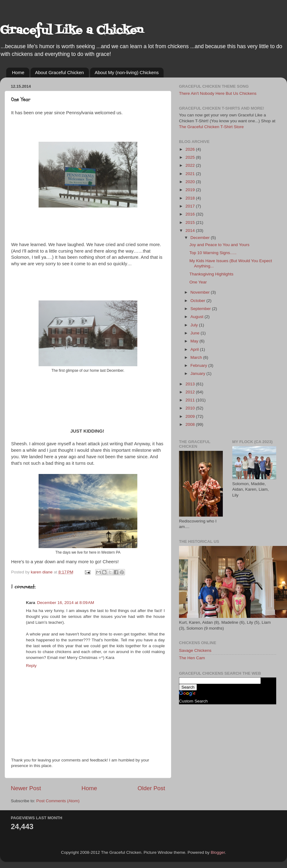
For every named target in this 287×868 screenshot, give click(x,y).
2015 (191, 222)
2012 (191, 392)
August (198, 317)
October (198, 301)
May (195, 341)
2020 (191, 182)
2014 (191, 231)
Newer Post (26, 788)
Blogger (218, 852)
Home (18, 72)
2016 (191, 214)
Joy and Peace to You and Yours (219, 245)
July (195, 325)
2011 (191, 400)
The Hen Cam (192, 658)
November (201, 292)
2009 (191, 416)
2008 (191, 424)
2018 (191, 198)
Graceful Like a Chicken (72, 31)
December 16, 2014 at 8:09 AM (66, 603)
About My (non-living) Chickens (127, 72)
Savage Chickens (195, 650)
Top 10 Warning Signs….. (213, 253)
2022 (191, 165)
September (201, 309)
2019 (191, 190)
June (195, 333)
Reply (31, 666)
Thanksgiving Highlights (212, 274)
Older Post (151, 788)
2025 (191, 157)
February (199, 365)
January (198, 373)
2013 (191, 384)
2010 (191, 408)
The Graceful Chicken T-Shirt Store (211, 127)
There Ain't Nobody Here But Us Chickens (218, 93)
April (195, 349)
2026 (191, 149)
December (201, 238)
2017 (191, 206)
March (197, 357)
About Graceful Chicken (60, 72)
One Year (198, 282)
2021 (191, 174)
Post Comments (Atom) (58, 801)
